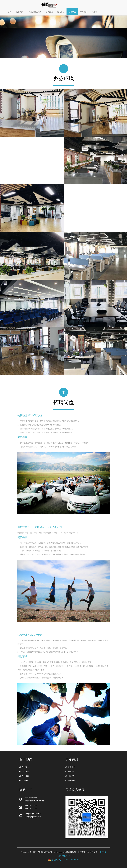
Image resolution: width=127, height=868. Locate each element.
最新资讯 (70, 767)
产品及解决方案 (35, 12)
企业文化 (24, 771)
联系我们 (84, 12)
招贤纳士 (72, 12)
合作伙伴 (24, 780)
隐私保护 (70, 780)
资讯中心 (61, 12)
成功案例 (49, 12)
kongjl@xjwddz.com (33, 813)
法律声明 (70, 776)
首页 (10, 12)
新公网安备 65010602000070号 (65, 860)
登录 (95, 12)
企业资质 (24, 776)
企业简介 (24, 767)
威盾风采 (20, 12)
